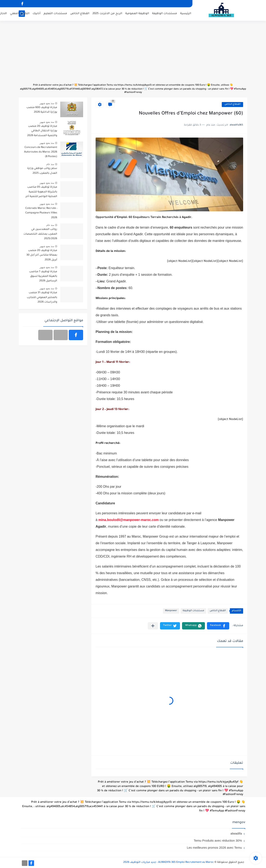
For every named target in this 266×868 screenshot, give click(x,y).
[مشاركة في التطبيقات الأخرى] (153, 626)
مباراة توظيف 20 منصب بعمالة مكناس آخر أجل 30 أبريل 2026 (42, 255)
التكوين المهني (20, 14)
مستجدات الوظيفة (165, 14)
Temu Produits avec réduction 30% (218, 840)
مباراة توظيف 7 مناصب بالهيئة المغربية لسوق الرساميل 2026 (43, 276)
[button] (218, 626)
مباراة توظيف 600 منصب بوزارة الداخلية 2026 (42, 110)
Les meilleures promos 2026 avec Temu (214, 848)
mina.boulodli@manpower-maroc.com (128, 520)
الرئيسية (186, 14)
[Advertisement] (133, 54)
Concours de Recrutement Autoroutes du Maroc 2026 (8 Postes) (41, 152)
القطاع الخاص (80, 14)
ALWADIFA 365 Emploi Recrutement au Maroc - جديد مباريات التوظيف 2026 (169, 862)
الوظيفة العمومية (137, 14)
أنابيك (37, 14)
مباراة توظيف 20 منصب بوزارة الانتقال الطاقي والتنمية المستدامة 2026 (42, 131)
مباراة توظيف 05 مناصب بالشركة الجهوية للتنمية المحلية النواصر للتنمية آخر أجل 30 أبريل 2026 (41, 193)
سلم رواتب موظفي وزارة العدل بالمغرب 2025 (42, 171)
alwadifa (236, 833)
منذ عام (50, 164)
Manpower (171, 611)
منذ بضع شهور (47, 103)
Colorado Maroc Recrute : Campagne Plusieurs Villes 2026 (41, 213)
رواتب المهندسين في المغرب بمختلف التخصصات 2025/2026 (40, 234)
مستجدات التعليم (55, 14)
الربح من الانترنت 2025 (107, 14)
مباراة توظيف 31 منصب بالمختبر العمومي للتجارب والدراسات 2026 (42, 297)
